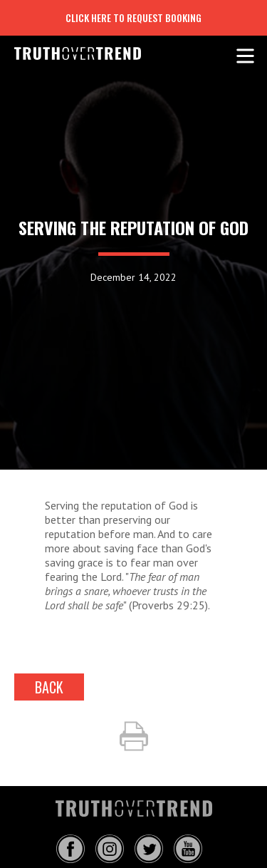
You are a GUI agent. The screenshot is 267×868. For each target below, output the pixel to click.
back (49, 687)
